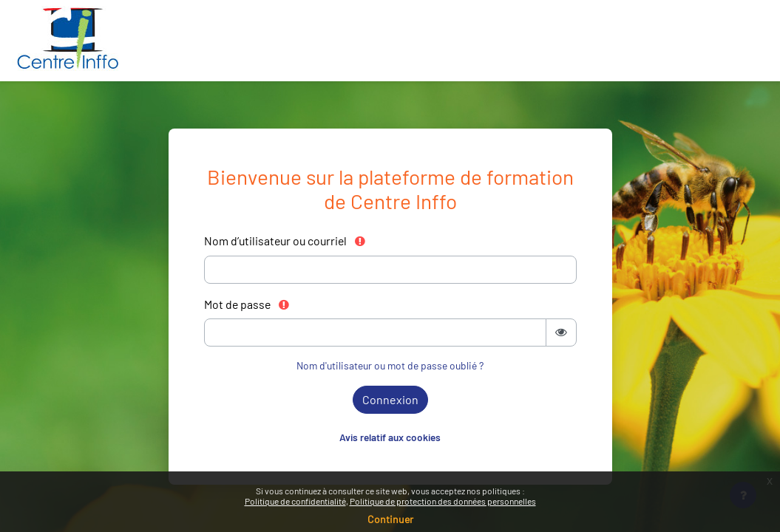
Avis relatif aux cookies (390, 437)
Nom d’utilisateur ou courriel (285, 241)
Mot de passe (247, 304)
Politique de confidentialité (295, 501)
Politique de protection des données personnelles (443, 501)
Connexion (390, 399)
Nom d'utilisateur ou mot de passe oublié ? (390, 365)
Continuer (390, 519)
